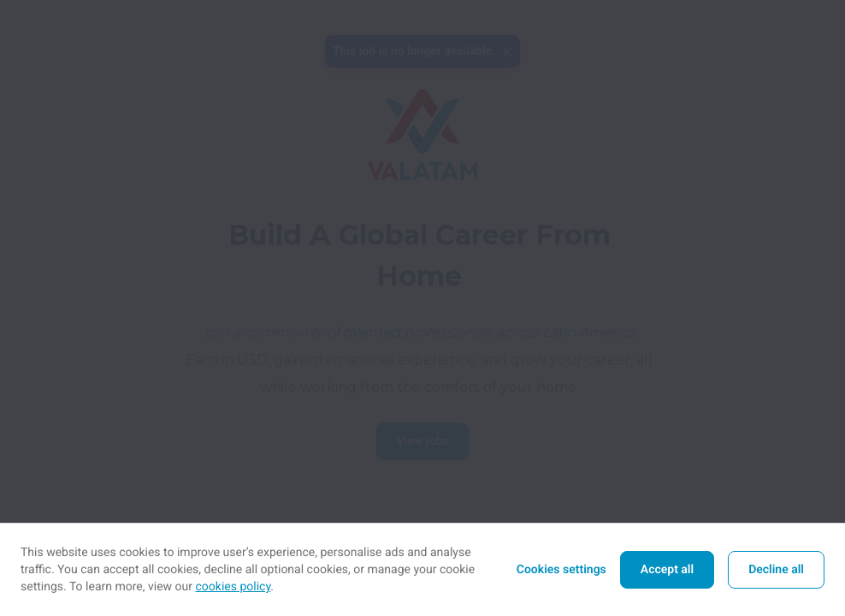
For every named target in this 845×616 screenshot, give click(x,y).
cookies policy (233, 587)
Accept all (667, 570)
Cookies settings (561, 570)
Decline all (776, 570)
